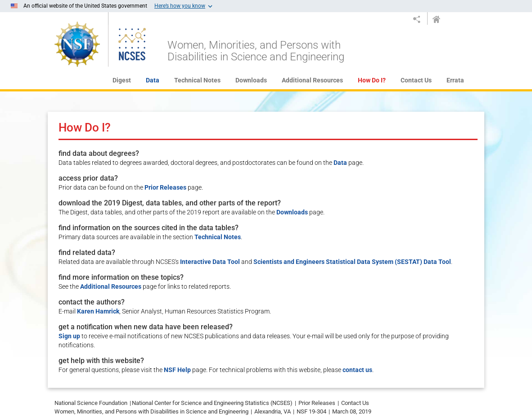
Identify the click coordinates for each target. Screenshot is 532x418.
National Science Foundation (91, 403)
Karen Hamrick (98, 311)
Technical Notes (197, 80)
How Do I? (372, 80)
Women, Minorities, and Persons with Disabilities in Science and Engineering (256, 51)
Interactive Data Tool (210, 262)
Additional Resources (312, 80)
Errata (455, 80)
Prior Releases (165, 187)
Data (153, 80)
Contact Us (416, 80)
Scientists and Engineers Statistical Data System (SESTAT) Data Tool (352, 262)
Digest (122, 80)
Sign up (69, 336)
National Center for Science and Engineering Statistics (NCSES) (212, 403)
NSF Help (177, 370)
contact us (357, 370)
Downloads (251, 80)
